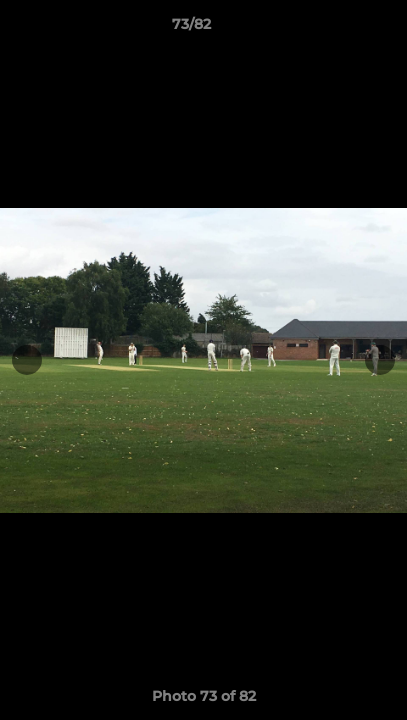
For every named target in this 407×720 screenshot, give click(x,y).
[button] (335, 29)
